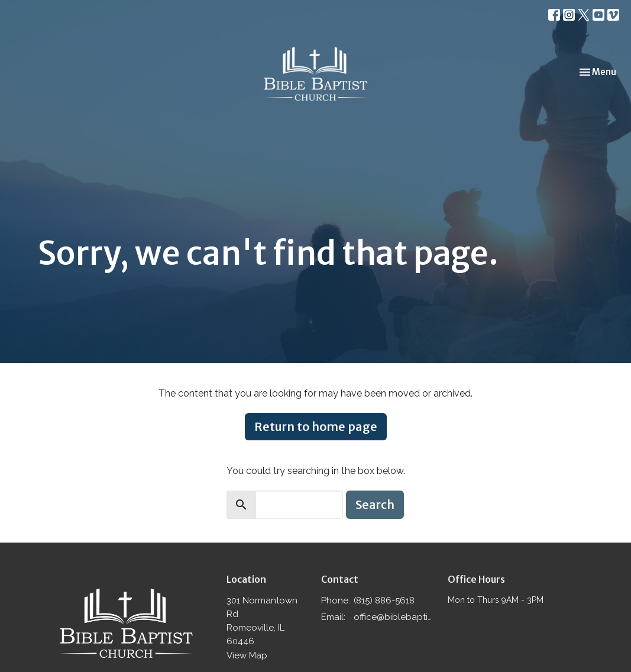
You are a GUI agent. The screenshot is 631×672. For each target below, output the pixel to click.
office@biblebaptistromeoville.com (394, 617)
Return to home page (316, 426)
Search (375, 504)
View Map (247, 655)
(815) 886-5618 (384, 600)
